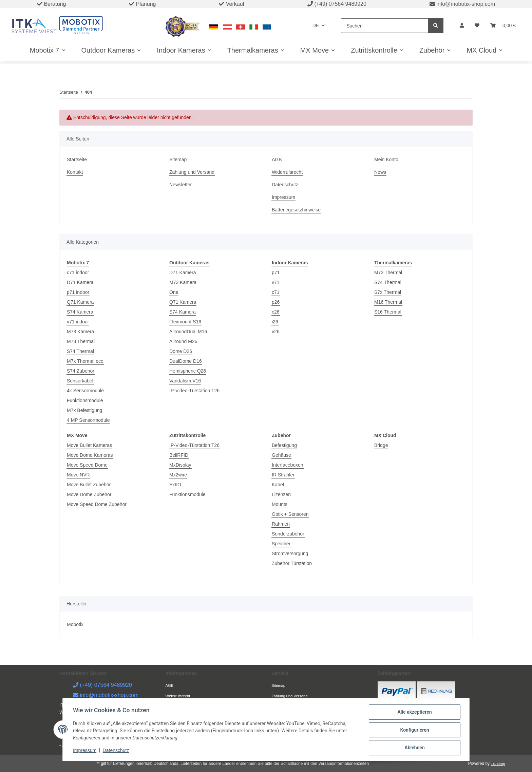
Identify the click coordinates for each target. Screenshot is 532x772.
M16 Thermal (388, 302)
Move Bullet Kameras (89, 445)
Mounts (280, 504)
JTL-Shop (498, 764)
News (380, 172)
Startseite (77, 159)
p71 (276, 272)
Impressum (283, 197)
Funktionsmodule (85, 400)
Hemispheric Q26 (188, 371)
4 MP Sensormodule (88, 420)
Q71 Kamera (80, 302)
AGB (277, 159)
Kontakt (75, 172)
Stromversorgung (290, 553)
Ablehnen (414, 748)
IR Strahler (283, 475)
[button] (462, 26)
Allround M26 (183, 341)
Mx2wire (178, 475)
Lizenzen (281, 494)
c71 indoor (78, 272)
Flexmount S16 (185, 322)
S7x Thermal (388, 292)
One (174, 292)
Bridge (381, 445)
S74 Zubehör (81, 371)
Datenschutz (285, 185)
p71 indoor (78, 292)
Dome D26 (181, 351)
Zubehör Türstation (292, 563)
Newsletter (180, 185)
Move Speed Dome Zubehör (97, 504)
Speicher (281, 544)
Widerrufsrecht (287, 172)
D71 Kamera (80, 282)
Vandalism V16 (185, 381)
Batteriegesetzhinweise (296, 210)
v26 (276, 332)
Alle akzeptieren (414, 713)
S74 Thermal (80, 351)
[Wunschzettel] (477, 26)
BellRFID (179, 455)
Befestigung (284, 445)
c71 (276, 292)
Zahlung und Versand (192, 172)
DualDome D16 (186, 361)
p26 (276, 302)
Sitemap (178, 159)
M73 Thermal (81, 341)
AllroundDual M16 (188, 332)
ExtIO (175, 485)
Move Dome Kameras (90, 455)
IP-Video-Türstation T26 (194, 391)
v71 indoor (78, 322)
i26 (275, 322)
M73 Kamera (80, 332)
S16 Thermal (388, 312)
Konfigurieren (414, 730)
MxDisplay (180, 465)
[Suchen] (385, 26)
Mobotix (75, 624)
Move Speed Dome (87, 465)
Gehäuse (281, 455)
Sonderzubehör (288, 534)
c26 (276, 312)
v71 (276, 282)
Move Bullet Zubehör (89, 485)
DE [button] (316, 25)
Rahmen (281, 524)
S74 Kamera (80, 312)
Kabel (278, 485)
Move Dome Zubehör (89, 494)
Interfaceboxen (288, 465)
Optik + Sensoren (290, 514)
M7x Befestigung (84, 410)
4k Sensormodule (85, 391)
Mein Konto (386, 159)
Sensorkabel (80, 381)
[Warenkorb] (503, 26)
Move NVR (78, 475)
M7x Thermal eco (85, 361)
